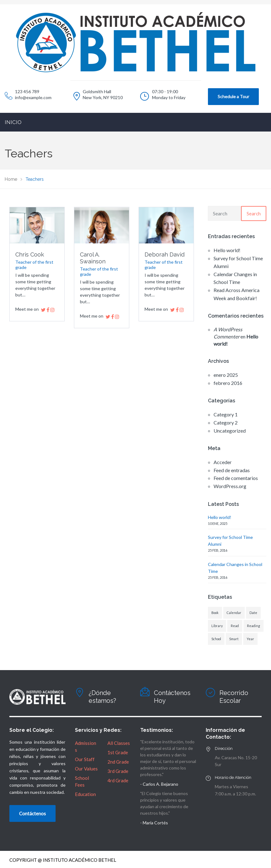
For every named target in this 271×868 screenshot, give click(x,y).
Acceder (223, 462)
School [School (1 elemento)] (216, 639)
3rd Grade (118, 771)
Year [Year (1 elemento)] (250, 639)
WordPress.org (230, 486)
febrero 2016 (228, 383)
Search (254, 213)
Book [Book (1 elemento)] (215, 613)
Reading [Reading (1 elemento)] (254, 626)
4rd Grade (118, 780)
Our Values (86, 769)
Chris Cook (30, 254)
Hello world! (227, 250)
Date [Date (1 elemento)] (253, 613)
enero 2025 (226, 375)
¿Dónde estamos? (102, 697)
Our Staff (85, 759)
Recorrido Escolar (234, 697)
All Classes (119, 743)
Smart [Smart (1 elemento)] (234, 639)
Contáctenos (32, 813)
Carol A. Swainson (93, 258)
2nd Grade (118, 762)
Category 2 (226, 422)
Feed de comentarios (236, 478)
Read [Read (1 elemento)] (235, 626)
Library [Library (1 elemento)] (217, 626)
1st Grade (118, 752)
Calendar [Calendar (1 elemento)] (234, 613)
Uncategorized (230, 431)
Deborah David (165, 254)
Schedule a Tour (233, 96)
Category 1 (226, 414)
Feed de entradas (232, 470)
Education (85, 794)
